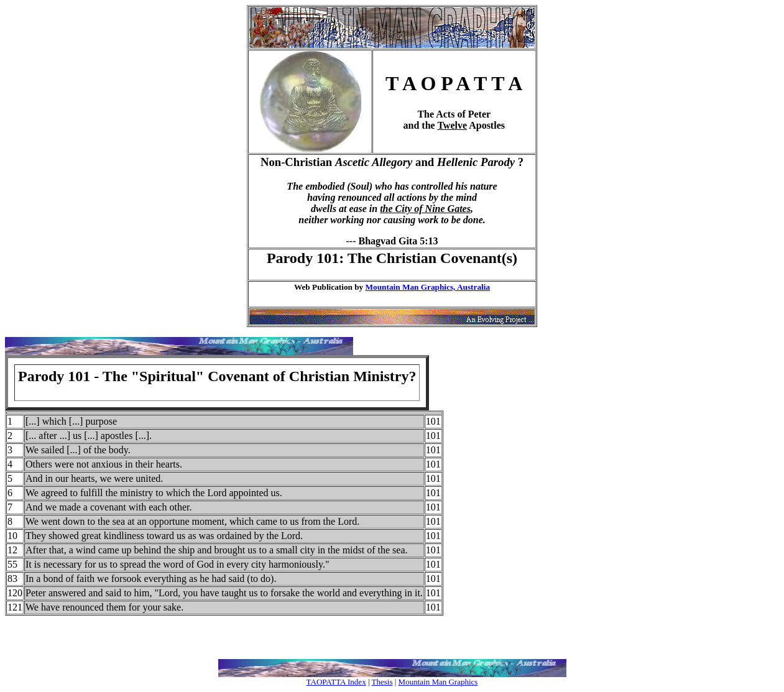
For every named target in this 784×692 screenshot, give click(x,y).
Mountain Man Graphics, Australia (428, 287)
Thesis (382, 682)
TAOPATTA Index (336, 682)
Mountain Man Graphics (438, 682)
